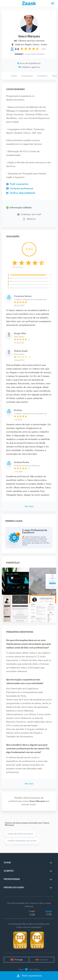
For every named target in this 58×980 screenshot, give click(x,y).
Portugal (19, 960)
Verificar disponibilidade (21, 193)
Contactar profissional (20, 189)
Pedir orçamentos (17, 184)
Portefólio (42, 76)
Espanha (44, 960)
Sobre (14, 76)
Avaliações (27, 76)
